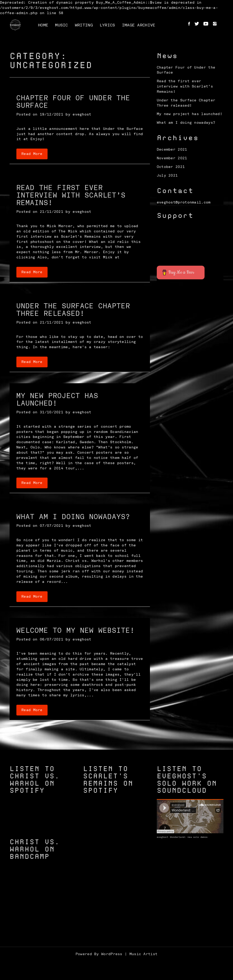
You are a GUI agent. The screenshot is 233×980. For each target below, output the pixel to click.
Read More (32, 154)
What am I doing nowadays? (73, 517)
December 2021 (172, 149)
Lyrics (107, 25)
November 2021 (172, 158)
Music (62, 25)
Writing (84, 25)
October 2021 (171, 167)
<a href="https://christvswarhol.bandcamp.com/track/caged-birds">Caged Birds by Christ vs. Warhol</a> (43, 912)
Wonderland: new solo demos (189, 837)
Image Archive (139, 25)
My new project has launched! (190, 114)
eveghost (82, 114)
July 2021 (167, 175)
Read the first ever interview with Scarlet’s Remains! (71, 195)
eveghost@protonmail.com (184, 202)
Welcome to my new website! (76, 631)
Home (43, 25)
